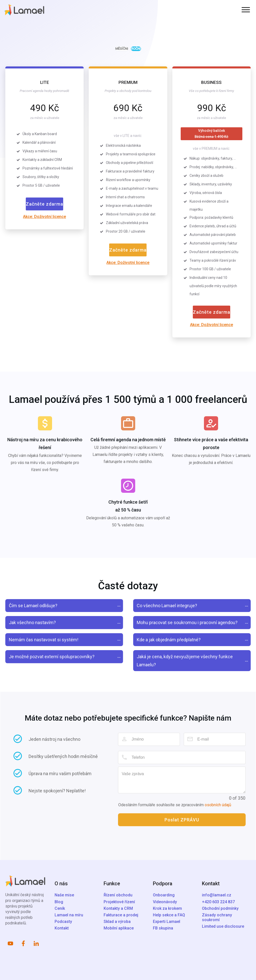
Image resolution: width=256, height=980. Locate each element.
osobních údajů (218, 805)
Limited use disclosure (223, 926)
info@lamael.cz (217, 895)
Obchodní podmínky (220, 908)
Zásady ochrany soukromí (217, 917)
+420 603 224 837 (218, 902)
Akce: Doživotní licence (44, 217)
